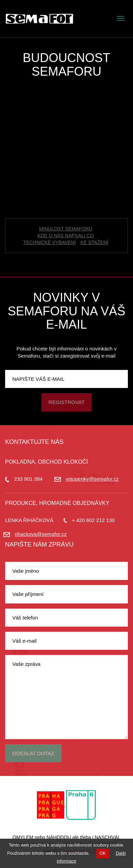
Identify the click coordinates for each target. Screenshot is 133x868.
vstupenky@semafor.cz (92, 479)
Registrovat (66, 402)
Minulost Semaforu (65, 229)
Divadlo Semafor (39, 19)
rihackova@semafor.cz (41, 534)
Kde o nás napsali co (66, 236)
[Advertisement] (66, 148)
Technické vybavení (50, 242)
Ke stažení (95, 242)
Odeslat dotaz (33, 753)
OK (103, 853)
